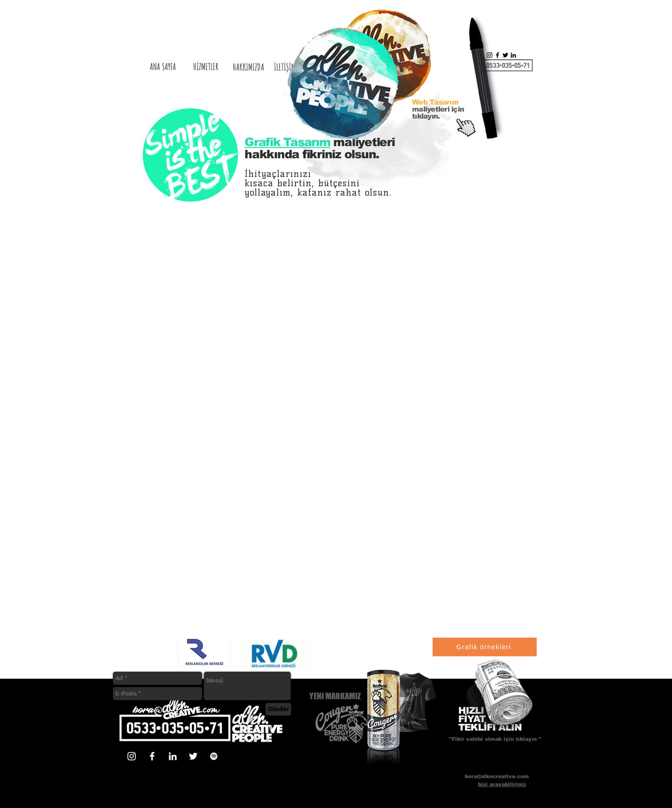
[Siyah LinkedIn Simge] (513, 55)
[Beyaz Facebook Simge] (152, 756)
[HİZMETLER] (206, 67)
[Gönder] (278, 709)
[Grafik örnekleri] (485, 647)
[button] (500, 697)
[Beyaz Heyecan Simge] (193, 756)
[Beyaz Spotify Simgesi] (214, 756)
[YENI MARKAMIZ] (340, 696)
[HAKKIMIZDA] (248, 67)
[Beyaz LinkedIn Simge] (173, 756)
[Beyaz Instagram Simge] (132, 756)
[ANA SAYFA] (163, 67)
